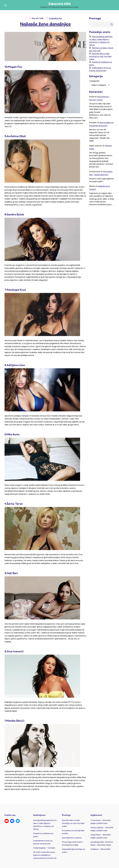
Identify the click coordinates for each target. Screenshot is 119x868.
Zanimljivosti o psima (72, 838)
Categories (94, 81)
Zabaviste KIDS (59, 4)
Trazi (112, 24)
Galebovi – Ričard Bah (101, 849)
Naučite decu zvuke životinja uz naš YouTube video (100, 56)
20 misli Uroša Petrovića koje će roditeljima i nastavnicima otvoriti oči (45, 855)
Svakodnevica (56, 18)
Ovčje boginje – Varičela (44, 848)
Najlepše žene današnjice (45, 24)
